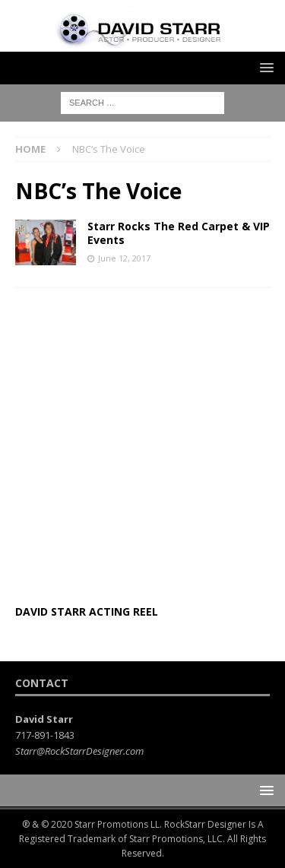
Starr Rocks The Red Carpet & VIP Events (179, 233)
